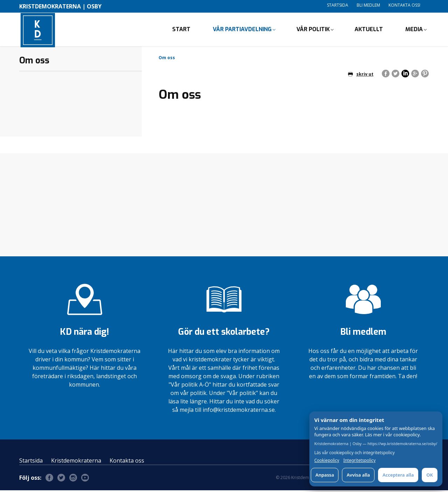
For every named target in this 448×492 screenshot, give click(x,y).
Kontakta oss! (404, 5)
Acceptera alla (398, 475)
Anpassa (325, 475)
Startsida (338, 5)
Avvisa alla (358, 475)
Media (414, 30)
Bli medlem (368, 5)
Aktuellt (369, 30)
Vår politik (313, 30)
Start (181, 30)
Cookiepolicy (327, 460)
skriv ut (361, 75)
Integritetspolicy (359, 460)
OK (430, 475)
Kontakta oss (127, 462)
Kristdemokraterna (76, 462)
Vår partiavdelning (242, 30)
